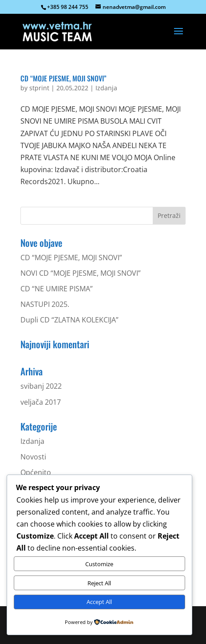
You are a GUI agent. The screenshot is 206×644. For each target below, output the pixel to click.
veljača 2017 (41, 402)
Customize (99, 564)
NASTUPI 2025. (45, 304)
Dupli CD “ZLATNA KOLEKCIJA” (69, 320)
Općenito (36, 472)
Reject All (99, 583)
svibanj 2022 (41, 386)
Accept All (99, 602)
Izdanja (106, 88)
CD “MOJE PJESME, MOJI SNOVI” (63, 78)
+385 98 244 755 (68, 7)
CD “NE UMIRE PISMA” (57, 289)
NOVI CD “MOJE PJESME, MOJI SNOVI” (81, 273)
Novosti (33, 457)
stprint (39, 88)
